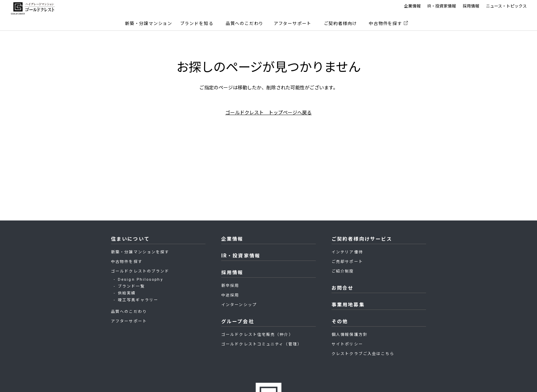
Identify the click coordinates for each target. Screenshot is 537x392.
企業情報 (412, 6)
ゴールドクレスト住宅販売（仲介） (257, 335)
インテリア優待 (347, 252)
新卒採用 (230, 286)
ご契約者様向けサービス (362, 239)
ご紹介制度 (343, 271)
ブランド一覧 (131, 286)
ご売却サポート (347, 262)
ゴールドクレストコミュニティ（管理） (261, 344)
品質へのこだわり (245, 23)
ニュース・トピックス (506, 6)
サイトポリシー (347, 344)
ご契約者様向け (341, 23)
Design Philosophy (140, 280)
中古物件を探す (385, 23)
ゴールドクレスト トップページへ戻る (268, 113)
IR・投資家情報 (442, 6)
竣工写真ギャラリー (138, 300)
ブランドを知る (197, 23)
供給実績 (127, 293)
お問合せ (342, 288)
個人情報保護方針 (349, 335)
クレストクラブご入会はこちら (363, 354)
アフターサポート (293, 23)
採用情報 (471, 6)
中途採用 (230, 295)
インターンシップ (239, 305)
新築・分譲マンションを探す (140, 252)
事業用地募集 (348, 305)
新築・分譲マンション (149, 23)
